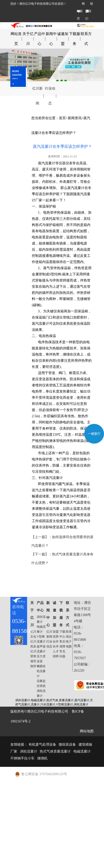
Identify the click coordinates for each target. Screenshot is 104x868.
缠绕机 (42, 758)
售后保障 (62, 644)
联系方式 (86, 39)
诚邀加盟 (63, 39)
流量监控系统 (41, 683)
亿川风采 (33, 644)
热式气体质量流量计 (55, 751)
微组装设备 (67, 745)
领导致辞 (33, 664)
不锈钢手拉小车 (22, 758)
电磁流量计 (41, 629)
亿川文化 (33, 634)
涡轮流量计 (41, 693)
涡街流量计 (41, 619)
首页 (62, 118)
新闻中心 (51, 39)
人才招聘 (56, 654)
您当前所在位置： (45, 118)
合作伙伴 (56, 644)
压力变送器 (41, 659)
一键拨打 (94, 434)
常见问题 (62, 654)
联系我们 (89, 11)
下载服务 (75, 39)
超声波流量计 (41, 649)
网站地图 (87, 731)
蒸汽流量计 (47, 163)
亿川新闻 (37, 96)
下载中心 (62, 634)
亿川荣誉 (33, 654)
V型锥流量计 (41, 639)
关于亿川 (28, 39)
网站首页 (81, 11)
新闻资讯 (75, 118)
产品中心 (40, 39)
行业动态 (50, 96)
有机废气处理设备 (42, 745)
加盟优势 (56, 634)
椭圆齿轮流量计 (41, 671)
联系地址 (69, 634)
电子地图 (69, 644)
